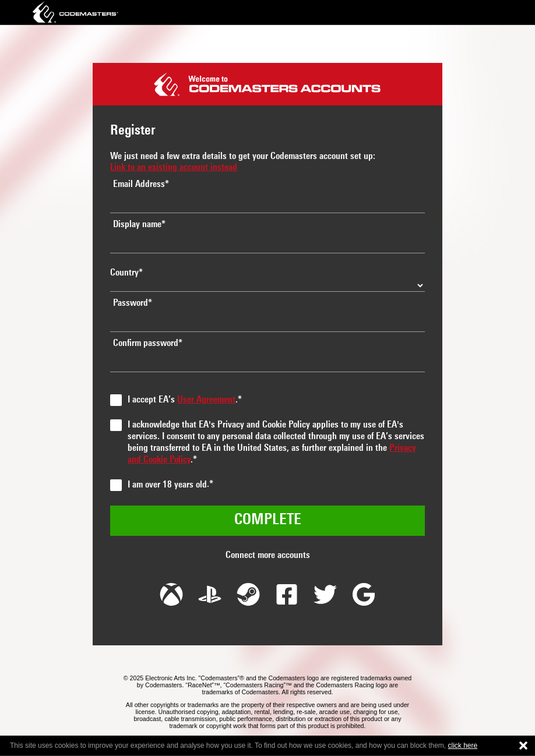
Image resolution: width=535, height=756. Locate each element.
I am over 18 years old (167, 485)
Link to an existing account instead (174, 168)
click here (463, 746)
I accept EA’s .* (185, 400)
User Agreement (206, 400)
